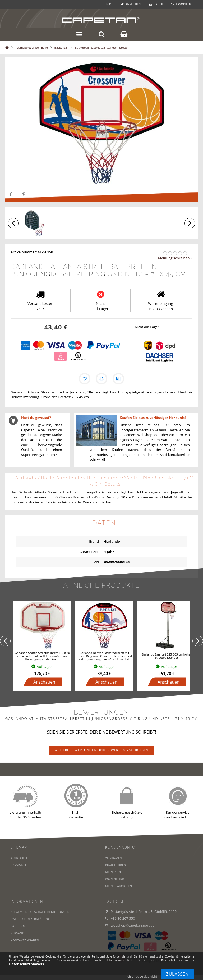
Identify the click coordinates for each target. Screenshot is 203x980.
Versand (17, 933)
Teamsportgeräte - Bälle (32, 47)
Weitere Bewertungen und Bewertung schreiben (101, 750)
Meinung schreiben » (175, 258)
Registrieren (116, 865)
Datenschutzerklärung (30, 919)
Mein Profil (115, 872)
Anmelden (133, 4)
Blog (110, 4)
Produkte (19, 865)
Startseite (19, 857)
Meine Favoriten (119, 886)
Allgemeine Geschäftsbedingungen (40, 912)
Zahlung (18, 926)
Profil (159, 4)
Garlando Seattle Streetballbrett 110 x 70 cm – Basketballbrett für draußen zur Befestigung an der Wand (42, 656)
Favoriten (184, 4)
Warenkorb (115, 879)
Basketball (61, 47)
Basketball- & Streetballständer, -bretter (102, 47)
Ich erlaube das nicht (142, 976)
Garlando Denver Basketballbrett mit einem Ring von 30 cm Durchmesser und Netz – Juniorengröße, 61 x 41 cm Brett (104, 656)
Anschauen (44, 682)
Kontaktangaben (25, 940)
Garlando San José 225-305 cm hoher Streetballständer (166, 656)
